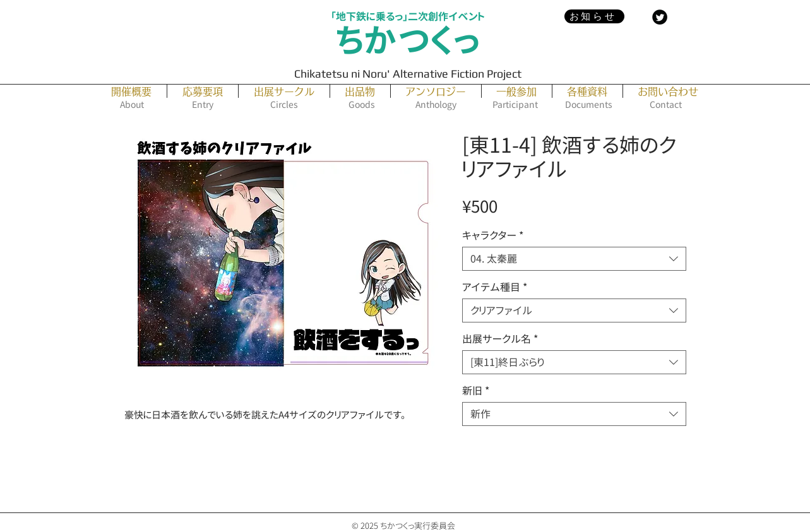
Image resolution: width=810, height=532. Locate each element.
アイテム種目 (495, 287)
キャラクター (493, 235)
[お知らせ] (594, 16)
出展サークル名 (500, 339)
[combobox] (574, 259)
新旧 (476, 391)
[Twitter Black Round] (660, 17)
